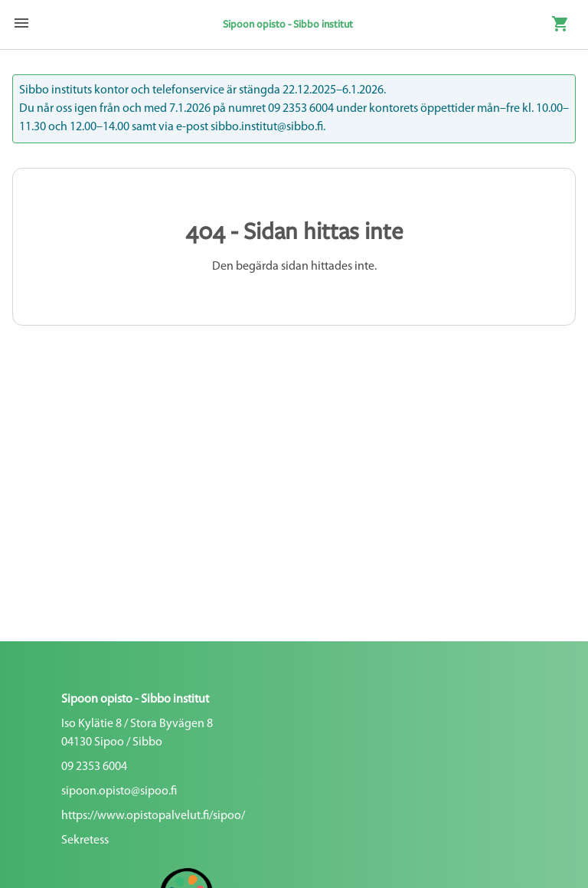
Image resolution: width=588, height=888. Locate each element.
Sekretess (85, 840)
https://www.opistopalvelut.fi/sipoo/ (153, 816)
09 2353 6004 (94, 767)
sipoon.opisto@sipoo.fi (119, 791)
